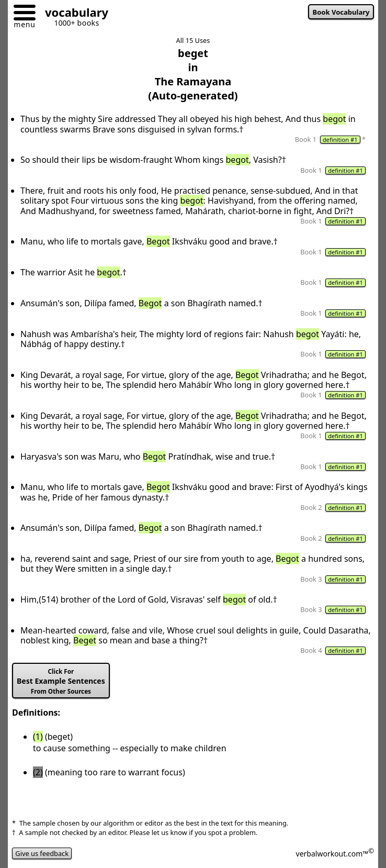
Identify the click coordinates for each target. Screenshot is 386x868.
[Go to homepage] (73, 14)
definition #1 (340, 140)
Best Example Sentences (61, 681)
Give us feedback (42, 853)
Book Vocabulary (341, 12)
